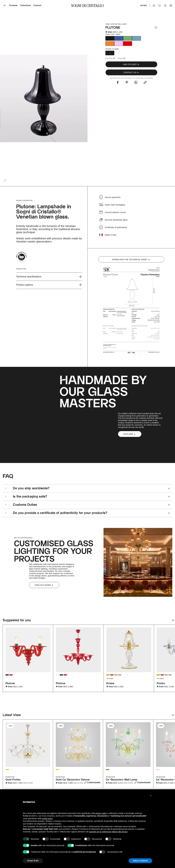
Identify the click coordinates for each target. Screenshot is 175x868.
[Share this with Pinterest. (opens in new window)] (127, 83)
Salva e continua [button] (140, 861)
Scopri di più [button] (33, 861)
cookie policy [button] (47, 819)
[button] (131, 64)
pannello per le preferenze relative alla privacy (108, 832)
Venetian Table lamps (119, 24)
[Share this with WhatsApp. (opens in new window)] (136, 83)
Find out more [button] (44, 585)
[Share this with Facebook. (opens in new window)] (118, 83)
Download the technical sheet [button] (131, 260)
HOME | (108, 24)
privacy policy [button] (101, 813)
